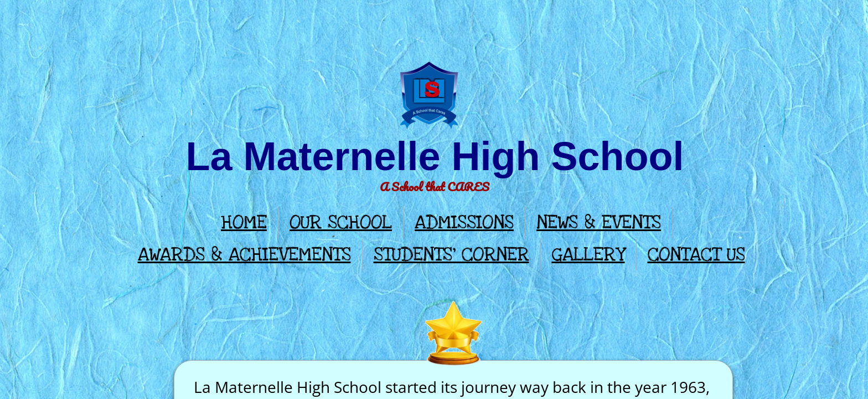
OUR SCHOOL (341, 222)
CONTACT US (696, 255)
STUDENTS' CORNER (451, 255)
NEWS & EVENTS (599, 222)
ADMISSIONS (464, 222)
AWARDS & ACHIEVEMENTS (244, 255)
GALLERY (588, 255)
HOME (244, 222)
